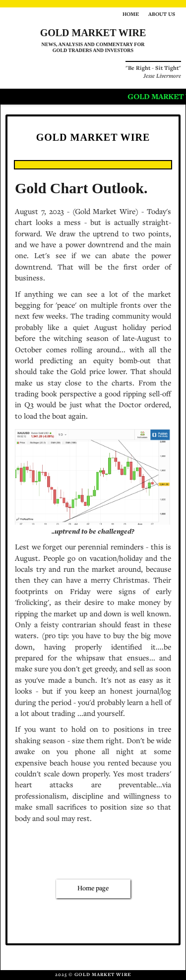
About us (162, 15)
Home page (93, 889)
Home (131, 15)
